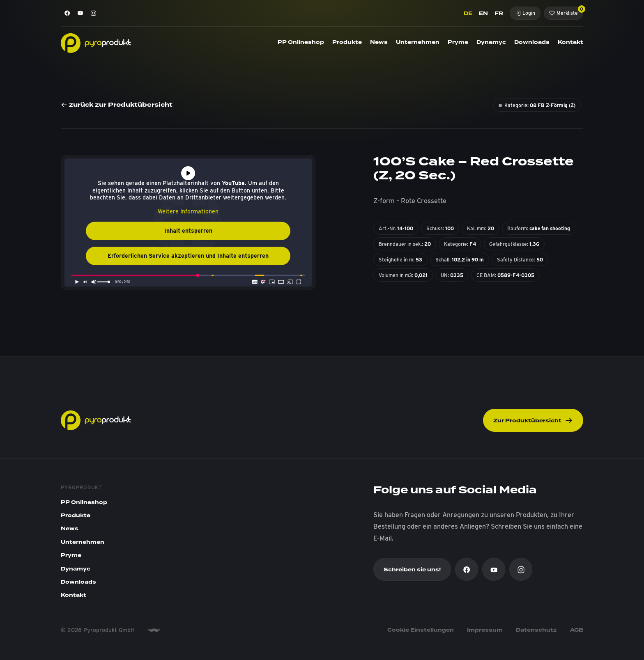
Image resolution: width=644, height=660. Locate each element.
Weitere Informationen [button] (188, 211)
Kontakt (570, 42)
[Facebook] (67, 13)
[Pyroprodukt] (96, 42)
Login (525, 13)
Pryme (458, 42)
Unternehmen (418, 42)
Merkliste (566, 11)
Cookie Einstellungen (421, 630)
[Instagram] (94, 13)
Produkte (347, 42)
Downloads (532, 42)
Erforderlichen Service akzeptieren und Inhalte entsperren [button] (188, 256)
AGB (577, 630)
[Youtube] (80, 13)
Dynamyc (491, 42)
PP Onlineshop (301, 42)
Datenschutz (536, 630)
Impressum (485, 630)
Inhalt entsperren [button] (188, 231)
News (379, 42)
